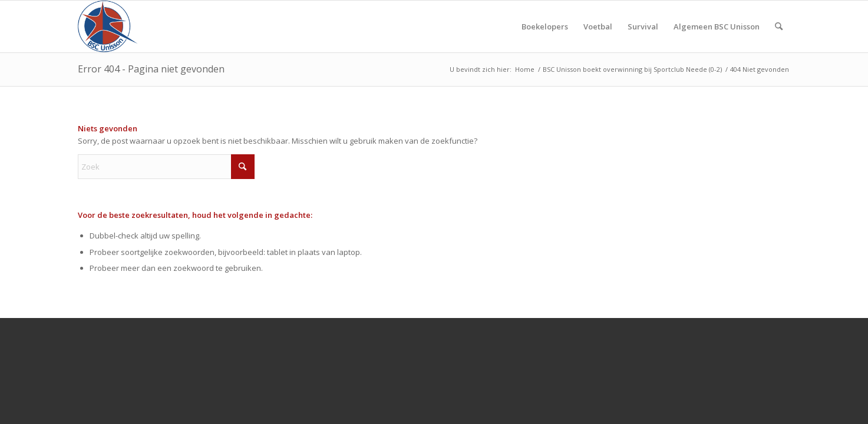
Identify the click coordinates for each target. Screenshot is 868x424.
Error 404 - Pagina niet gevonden (151, 69)
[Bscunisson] (110, 26)
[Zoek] (779, 26)
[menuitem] (545, 26)
